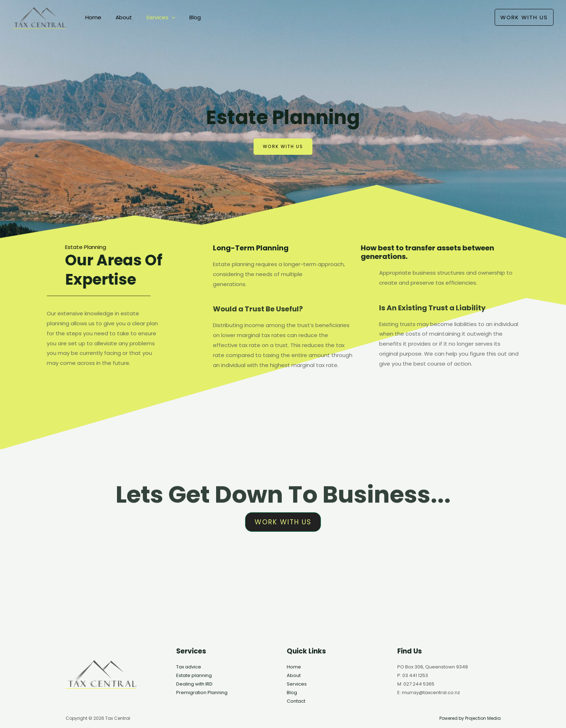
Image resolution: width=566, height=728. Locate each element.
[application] (163, 17)
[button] (524, 17)
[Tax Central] (39, 17)
